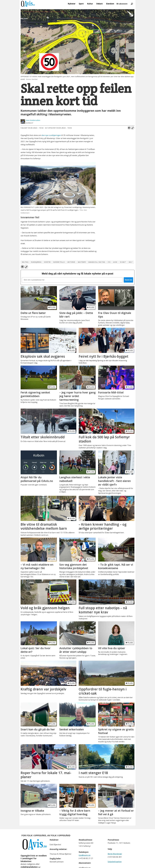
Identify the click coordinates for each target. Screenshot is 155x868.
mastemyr (82, 262)
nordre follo (59, 262)
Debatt (99, 4)
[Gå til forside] (28, 4)
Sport (81, 4)
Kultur (90, 4)
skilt (131, 262)
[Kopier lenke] (133, 128)
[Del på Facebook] (129, 128)
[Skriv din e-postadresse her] (72, 280)
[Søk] (132, 4)
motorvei (71, 262)
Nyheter (72, 4)
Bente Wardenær (115, 854)
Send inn (128, 280)
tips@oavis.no (85, 855)
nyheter (47, 262)
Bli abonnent (122, 4)
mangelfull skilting (97, 262)
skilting (25, 262)
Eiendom (110, 4)
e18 (109, 262)
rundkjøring (36, 262)
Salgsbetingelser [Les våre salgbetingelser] (115, 862)
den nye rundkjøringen (51, 135)
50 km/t (123, 262)
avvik (115, 262)
